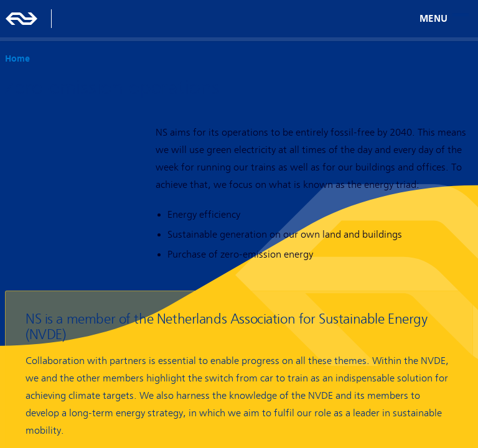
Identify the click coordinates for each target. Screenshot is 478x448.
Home (17, 58)
